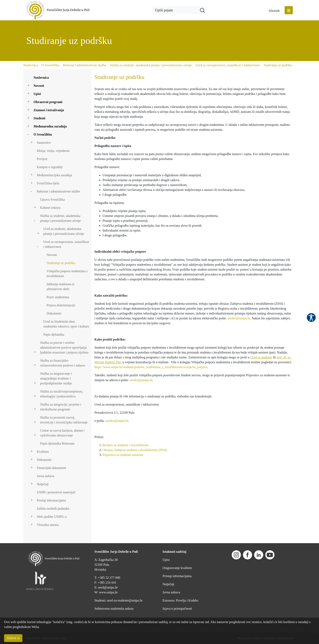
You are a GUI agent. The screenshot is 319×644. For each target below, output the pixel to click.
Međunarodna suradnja (50, 126)
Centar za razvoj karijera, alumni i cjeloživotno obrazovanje (62, 433)
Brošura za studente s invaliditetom (126, 445)
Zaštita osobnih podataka (53, 509)
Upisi (37, 94)
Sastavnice (44, 143)
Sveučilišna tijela (48, 183)
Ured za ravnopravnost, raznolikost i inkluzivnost (228, 65)
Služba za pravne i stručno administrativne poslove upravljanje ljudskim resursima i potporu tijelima (64, 348)
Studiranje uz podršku (278, 65)
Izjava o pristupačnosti (177, 609)
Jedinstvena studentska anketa (114, 609)
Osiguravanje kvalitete (177, 568)
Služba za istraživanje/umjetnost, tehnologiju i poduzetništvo (62, 394)
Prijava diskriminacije (61, 305)
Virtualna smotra (48, 525)
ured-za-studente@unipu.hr (125, 600)
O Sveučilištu (50, 65)
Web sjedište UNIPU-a (52, 517)
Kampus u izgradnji (50, 167)
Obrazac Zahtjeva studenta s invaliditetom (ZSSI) (135, 450)
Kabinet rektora (50, 208)
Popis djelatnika (54, 335)
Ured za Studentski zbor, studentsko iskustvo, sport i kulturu (66, 324)
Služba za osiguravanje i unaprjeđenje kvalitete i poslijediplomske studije (56, 378)
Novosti (39, 86)
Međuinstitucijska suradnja (54, 175)
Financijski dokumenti (51, 468)
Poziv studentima (58, 297)
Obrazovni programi (48, 102)
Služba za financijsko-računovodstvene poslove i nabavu (63, 363)
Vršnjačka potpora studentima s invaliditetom (67, 274)
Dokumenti (54, 313)
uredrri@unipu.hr (239, 318)
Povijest (42, 159)
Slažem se (13, 638)
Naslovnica (31, 65)
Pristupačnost (311, 318)
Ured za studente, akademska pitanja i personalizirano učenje (64, 231)
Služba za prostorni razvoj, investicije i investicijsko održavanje (64, 420)
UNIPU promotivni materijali (56, 492)
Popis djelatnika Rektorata (57, 443)
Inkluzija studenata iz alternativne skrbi (61, 287)
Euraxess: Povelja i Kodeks (180, 600)
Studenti (39, 118)
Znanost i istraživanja (49, 110)
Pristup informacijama (51, 500)
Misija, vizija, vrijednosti (53, 151)
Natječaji (43, 484)
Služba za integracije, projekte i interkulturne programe (61, 407)
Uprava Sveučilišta (52, 200)
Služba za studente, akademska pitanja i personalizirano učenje (151, 65)
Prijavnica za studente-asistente (123, 455)
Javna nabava (46, 476)
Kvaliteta (43, 452)
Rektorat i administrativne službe (85, 65)
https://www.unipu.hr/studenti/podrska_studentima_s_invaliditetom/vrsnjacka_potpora (151, 367)
